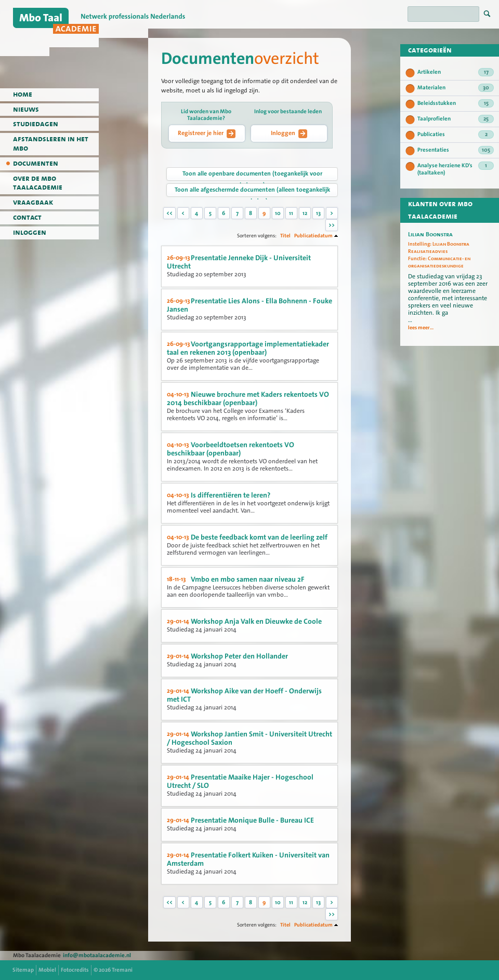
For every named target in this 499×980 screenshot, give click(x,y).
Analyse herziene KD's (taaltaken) (456, 169)
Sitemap (23, 970)
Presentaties (456, 150)
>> (332, 225)
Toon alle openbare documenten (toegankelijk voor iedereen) (252, 175)
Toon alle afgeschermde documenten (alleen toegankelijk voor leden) (252, 191)
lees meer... (421, 328)
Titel (285, 236)
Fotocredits (75, 970)
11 (291, 213)
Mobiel (47, 970)
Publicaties (456, 135)
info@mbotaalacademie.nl (97, 955)
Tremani (122, 970)
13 (318, 213)
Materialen (456, 88)
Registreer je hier (207, 133)
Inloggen (289, 133)
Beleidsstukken (456, 103)
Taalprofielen (456, 119)
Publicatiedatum (313, 236)
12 (305, 213)
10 (278, 213)
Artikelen (456, 72)
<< (169, 213)
